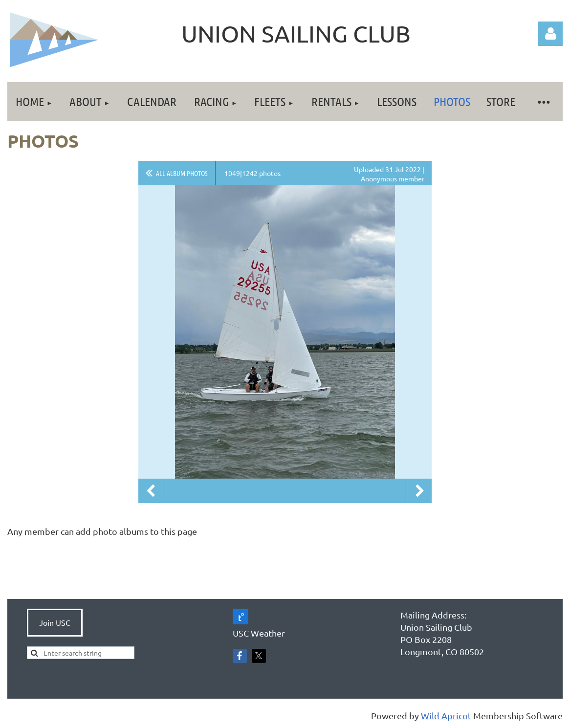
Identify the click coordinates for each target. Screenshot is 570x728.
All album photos (182, 173)
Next (419, 491)
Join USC (55, 622)
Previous (151, 491)
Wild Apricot (446, 716)
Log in (550, 34)
